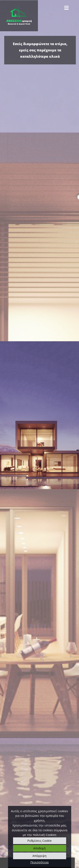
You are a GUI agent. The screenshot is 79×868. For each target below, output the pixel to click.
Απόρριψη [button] (39, 856)
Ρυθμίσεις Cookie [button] (39, 841)
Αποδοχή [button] (39, 848)
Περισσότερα (39, 862)
